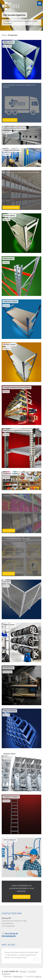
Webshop (6, 974)
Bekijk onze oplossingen (11, 207)
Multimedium (18, 976)
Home (4, 35)
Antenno (38, 976)
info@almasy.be (9, 936)
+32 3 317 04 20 (11, 933)
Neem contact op (9, 531)
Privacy (23, 972)
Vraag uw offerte (9, 574)
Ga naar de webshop (10, 120)
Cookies (32, 972)
